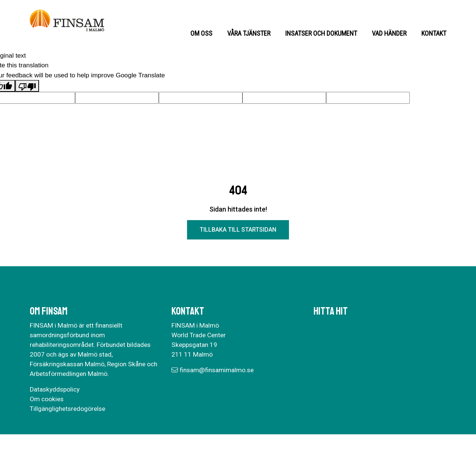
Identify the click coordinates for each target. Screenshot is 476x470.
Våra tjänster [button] (249, 33)
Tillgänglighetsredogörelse (67, 409)
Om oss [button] (201, 33)
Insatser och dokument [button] (321, 33)
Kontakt (434, 33)
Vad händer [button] (389, 33)
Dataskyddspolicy (55, 389)
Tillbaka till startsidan (238, 230)
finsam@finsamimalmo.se (217, 370)
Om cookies (47, 399)
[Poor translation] (27, 86)
